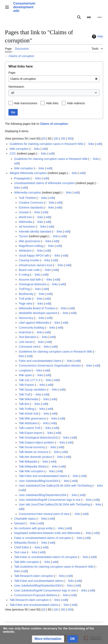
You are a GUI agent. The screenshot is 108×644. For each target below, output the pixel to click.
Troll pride (25, 299)
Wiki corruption (19, 149)
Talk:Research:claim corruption (34, 576)
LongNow (25, 370)
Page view (25, 304)
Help (97, 37)
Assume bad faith (30, 280)
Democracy (26, 318)
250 (63, 139)
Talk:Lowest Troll (29, 428)
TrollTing (24, 289)
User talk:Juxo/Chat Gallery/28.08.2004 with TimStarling (54, 504)
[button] (48, 639)
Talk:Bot (24, 404)
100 (56, 139)
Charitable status (25, 519)
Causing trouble (29, 260)
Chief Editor (22, 547)
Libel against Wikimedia (34, 323)
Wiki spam (25, 375)
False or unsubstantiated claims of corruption (43, 538)
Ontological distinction (33, 284)
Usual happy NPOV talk (34, 256)
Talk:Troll (24, 394)
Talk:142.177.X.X (30, 380)
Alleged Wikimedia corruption (28, 173)
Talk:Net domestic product (35, 457)
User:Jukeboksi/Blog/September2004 (42, 495)
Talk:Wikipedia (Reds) (33, 466)
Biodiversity (26, 294)
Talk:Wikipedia (28, 462)
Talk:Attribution (28, 423)
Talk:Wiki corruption (31, 471)
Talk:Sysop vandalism (33, 390)
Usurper (24, 212)
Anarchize (25, 332)
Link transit (26, 342)
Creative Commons (31, 203)
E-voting (24, 275)
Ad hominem (27, 227)
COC (13, 154)
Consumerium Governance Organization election (50, 366)
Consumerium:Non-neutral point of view (44, 514)
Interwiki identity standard (35, 231)
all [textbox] (13, 93)
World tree (25, 217)
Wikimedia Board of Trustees (37, 308)
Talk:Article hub (28, 414)
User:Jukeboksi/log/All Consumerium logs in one (50, 500)
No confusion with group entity (34, 528)
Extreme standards (31, 207)
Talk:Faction (26, 385)
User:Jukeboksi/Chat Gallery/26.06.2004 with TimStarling (55, 486)
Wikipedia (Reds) (25, 543)
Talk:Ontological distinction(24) (38, 438)
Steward (19, 523)
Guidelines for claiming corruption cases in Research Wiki (46, 144)
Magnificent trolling (31, 246)
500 (70, 139)
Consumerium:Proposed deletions (36, 595)
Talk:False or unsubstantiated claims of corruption (46, 557)
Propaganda (22, 178)
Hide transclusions (26, 103)
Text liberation (28, 337)
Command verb (29, 347)
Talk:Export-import (30, 433)
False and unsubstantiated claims (40, 361)
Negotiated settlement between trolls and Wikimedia (47, 533)
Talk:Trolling (26, 409)
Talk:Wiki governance (32, 418)
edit (99, 144)
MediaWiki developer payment (38, 313)
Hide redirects (76, 103)
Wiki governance (29, 241)
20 (44, 139)
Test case (20, 552)
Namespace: (17, 87)
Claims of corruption (21, 56)
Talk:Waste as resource (34, 452)
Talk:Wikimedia (28, 399)
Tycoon (23, 236)
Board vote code (29, 270)
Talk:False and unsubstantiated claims (43, 476)
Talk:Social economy (32, 447)
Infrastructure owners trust (35, 265)
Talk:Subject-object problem (36, 442)
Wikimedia (25, 222)
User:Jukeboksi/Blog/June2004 (39, 481)
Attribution (25, 251)
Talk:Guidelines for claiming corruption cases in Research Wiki (54, 567)
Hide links (52, 103)
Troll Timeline (27, 198)
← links (89, 144)
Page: (12, 73)
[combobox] (54, 79)
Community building (31, 328)
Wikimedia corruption (28, 193)
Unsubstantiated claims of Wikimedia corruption (45, 183)
